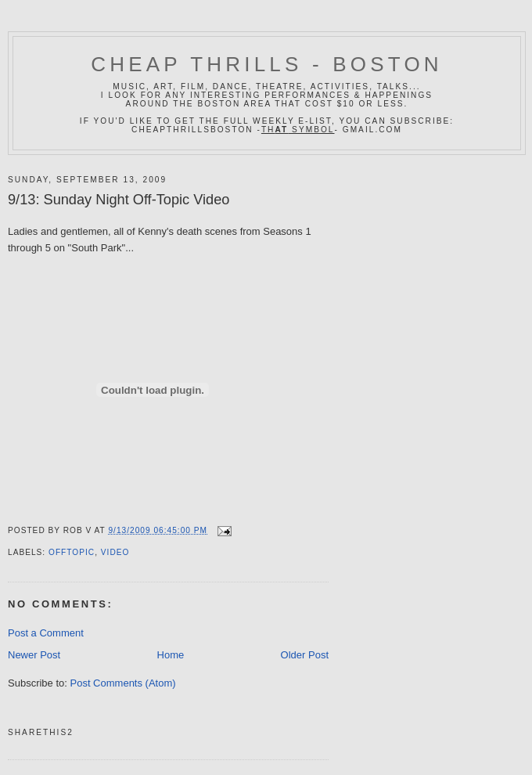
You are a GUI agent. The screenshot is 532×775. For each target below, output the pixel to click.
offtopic (72, 552)
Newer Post (34, 655)
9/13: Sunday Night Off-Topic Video (119, 200)
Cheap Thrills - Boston (267, 64)
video (115, 552)
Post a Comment (46, 633)
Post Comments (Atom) (123, 683)
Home (171, 655)
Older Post (305, 655)
